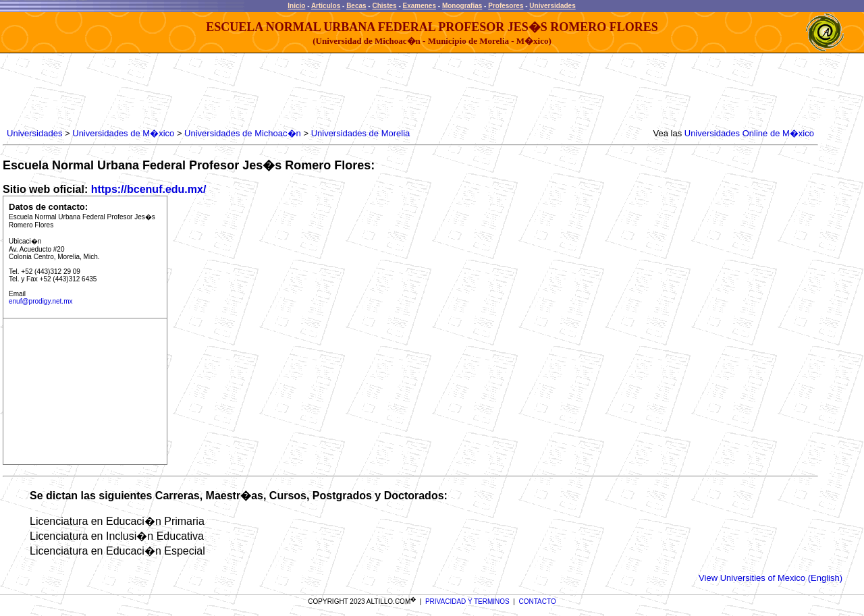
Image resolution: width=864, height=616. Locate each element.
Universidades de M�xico (123, 133)
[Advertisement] (250, 91)
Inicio (296, 6)
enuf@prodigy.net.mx (40, 301)
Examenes (420, 6)
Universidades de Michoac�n (243, 133)
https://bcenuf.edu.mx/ (149, 189)
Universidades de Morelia (361, 133)
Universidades (552, 6)
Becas (356, 6)
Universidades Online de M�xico (749, 133)
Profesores (506, 6)
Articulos (326, 6)
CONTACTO (538, 601)
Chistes (384, 6)
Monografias (462, 6)
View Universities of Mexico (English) (771, 578)
